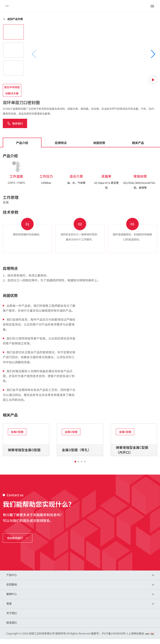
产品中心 (12, 575)
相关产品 (138, 143)
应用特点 (61, 143)
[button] (153, 54)
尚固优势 (99, 143)
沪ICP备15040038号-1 (115, 633)
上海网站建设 (137, 633)
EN (7, 6)
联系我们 (12, 623)
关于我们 (12, 613)
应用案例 (12, 585)
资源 (9, 604)
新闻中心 (12, 594)
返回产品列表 (13, 19)
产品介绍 (22, 143)
